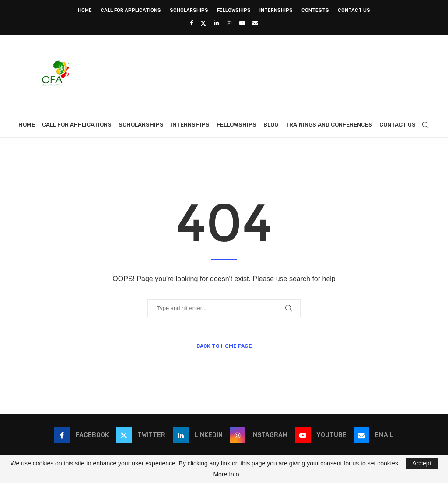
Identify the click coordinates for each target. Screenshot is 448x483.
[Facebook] (191, 23)
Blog (271, 125)
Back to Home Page (224, 346)
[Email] (255, 23)
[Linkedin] (216, 23)
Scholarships (189, 10)
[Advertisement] (270, 72)
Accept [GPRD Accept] (422, 463)
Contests (315, 10)
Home (85, 10)
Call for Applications (131, 10)
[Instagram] (229, 23)
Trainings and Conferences (329, 125)
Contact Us (354, 10)
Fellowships (234, 10)
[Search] (425, 125)
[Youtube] (242, 23)
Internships (276, 10)
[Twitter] (203, 23)
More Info (226, 474)
